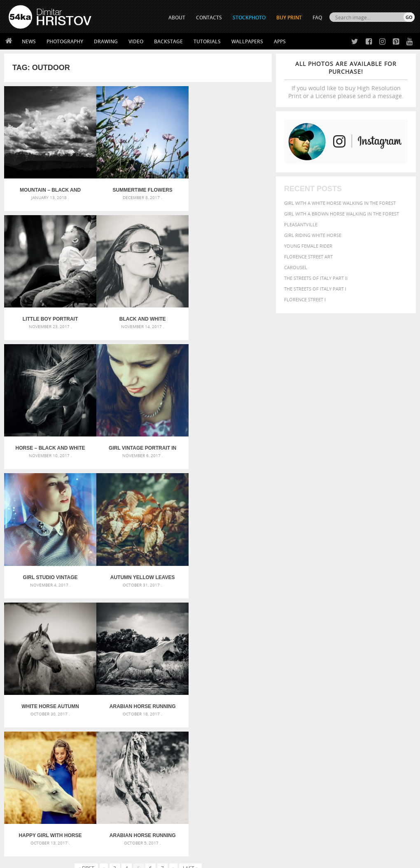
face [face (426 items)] (402, 690)
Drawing (106, 41)
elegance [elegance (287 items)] (336, 690)
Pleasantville (301, 224)
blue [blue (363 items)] (370, 682)
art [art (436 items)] (311, 674)
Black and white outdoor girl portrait (49, 313)
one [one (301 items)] (347, 705)
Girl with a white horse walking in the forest (340, 203)
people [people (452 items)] (294, 713)
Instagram (232, 791)
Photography (65, 41)
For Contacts (126, 811)
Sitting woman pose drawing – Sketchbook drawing (210, 714)
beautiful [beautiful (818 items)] (302, 682)
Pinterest (230, 802)
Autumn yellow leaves (138, 439)
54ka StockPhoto (29, 780)
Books (117, 790)
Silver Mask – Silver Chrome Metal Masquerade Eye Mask (73, 704)
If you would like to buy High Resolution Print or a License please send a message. (346, 80)
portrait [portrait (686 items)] (337, 712)
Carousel (296, 267)
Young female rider (308, 246)
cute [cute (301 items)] (307, 690)
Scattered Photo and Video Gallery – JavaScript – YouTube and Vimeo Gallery (73, 674)
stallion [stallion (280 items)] (386, 713)
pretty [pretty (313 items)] (360, 713)
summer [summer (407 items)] (296, 721)
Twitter (229, 770)
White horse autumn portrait (227, 439)
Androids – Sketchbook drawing (187, 674)
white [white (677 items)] (317, 720)
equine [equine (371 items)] (387, 690)
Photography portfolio (38, 790)
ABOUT (177, 18)
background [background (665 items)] (363, 673)
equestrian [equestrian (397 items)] (362, 690)
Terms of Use (122, 859)
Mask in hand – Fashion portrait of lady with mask (73, 694)
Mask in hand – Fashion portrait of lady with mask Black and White (73, 684)
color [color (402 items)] (293, 690)
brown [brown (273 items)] (384, 683)
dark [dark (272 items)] (319, 690)
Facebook (231, 780)
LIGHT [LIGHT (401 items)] (388, 697)
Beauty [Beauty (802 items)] (332, 682)
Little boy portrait (227, 187)
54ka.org (77, 859)
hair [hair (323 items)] (346, 697)
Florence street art (308, 257)
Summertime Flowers (138, 187)
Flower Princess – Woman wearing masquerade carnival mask (73, 714)
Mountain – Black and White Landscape (49, 187)
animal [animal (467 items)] (295, 674)
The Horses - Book (30, 800)
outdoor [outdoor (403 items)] (365, 705)
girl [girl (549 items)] (334, 697)
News (29, 41)
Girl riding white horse (313, 235)
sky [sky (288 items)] (372, 713)
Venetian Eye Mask (143, 840)
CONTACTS (209, 18)
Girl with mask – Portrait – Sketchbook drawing (207, 694)
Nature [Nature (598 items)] (330, 704)
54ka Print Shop (27, 769)
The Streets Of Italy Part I (315, 289)
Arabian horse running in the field (49, 565)
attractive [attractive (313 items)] (328, 674)
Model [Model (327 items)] (310, 705)
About (117, 769)
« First (86, 598)
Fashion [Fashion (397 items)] (295, 697)
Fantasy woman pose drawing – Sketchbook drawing (210, 684)
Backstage (168, 41)
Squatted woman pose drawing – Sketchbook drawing (210, 704)
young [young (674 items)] (361, 720)
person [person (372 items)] (313, 713)
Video (136, 41)
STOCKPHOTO (249, 18)
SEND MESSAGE (361, 792)
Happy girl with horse (138, 565)
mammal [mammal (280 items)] (293, 705)
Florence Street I (305, 299)
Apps (280, 41)
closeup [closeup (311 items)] (401, 683)
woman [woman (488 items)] (338, 721)
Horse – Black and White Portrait (138, 313)
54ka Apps (20, 811)
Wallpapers (247, 41)
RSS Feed (180, 840)
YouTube (229, 813)
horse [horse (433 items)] (372, 697)
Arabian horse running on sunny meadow (227, 565)
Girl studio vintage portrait (49, 439)
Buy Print (289, 18)
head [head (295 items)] (357, 697)
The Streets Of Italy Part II (316, 278)
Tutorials (207, 41)
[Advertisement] (212, 628)
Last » (190, 598)
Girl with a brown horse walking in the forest (342, 214)
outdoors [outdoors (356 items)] (391, 705)
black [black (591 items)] (354, 682)
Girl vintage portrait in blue (227, 313)
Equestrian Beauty (94, 840)
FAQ (317, 18)
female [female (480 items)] (317, 697)
